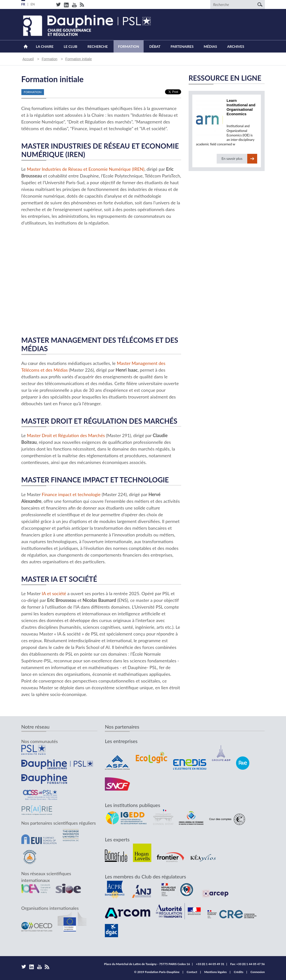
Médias (210, 46)
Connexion (258, 972)
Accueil (26, 46)
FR (23, 4)
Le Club (70, 46)
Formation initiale (79, 59)
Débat (155, 46)
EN (33, 4)
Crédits (239, 972)
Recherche (98, 46)
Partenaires (182, 46)
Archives (236, 46)
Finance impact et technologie (71, 494)
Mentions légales (215, 972)
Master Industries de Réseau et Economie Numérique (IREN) (86, 169)
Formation (129, 46)
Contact (192, 972)
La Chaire (45, 46)
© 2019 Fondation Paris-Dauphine (157, 972)
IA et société (54, 593)
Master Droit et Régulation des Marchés (66, 435)
